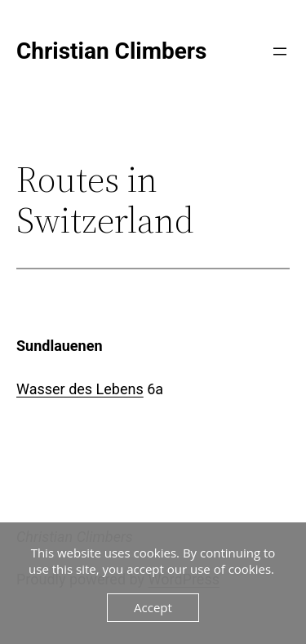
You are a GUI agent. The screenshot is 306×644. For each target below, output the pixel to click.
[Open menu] (280, 51)
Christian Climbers (111, 51)
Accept (153, 607)
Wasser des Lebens (80, 389)
